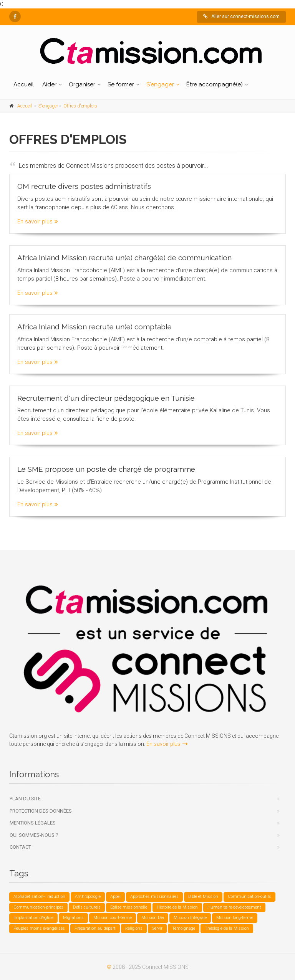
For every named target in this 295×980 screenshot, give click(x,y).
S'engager (160, 84)
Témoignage (184, 928)
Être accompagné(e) (215, 84)
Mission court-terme (113, 918)
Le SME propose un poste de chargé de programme (106, 467)
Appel (115, 897)
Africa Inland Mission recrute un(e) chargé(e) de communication (124, 257)
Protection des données (41, 811)
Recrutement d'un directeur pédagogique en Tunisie (106, 395)
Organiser (82, 84)
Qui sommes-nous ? (34, 835)
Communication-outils (249, 897)
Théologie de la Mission (227, 928)
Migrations (73, 918)
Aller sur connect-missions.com (241, 17)
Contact (20, 847)
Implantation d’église (33, 918)
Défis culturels (87, 907)
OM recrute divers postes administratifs (84, 186)
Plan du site (25, 799)
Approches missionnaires (154, 897)
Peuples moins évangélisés (39, 928)
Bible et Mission (203, 897)
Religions (134, 928)
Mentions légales (33, 823)
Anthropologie (88, 897)
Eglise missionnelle (129, 907)
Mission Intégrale (190, 918)
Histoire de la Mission (177, 907)
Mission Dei (153, 918)
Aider (49, 84)
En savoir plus (38, 221)
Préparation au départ (95, 928)
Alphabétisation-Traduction (39, 897)
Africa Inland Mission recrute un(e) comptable (94, 324)
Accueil (24, 84)
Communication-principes (38, 907)
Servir (157, 928)
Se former (121, 84)
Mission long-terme (235, 918)
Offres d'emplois (80, 106)
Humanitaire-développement (234, 907)
